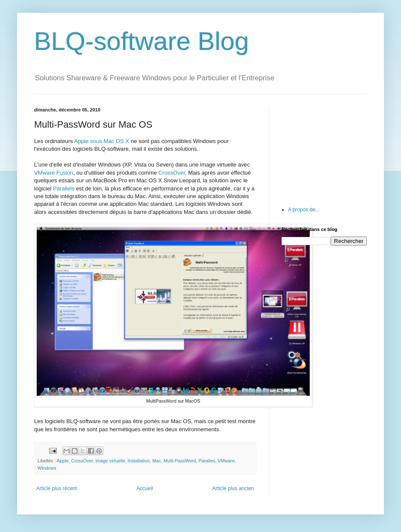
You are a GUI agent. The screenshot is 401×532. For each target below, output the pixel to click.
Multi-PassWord (180, 461)
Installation (139, 461)
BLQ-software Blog (142, 41)
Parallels (64, 189)
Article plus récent (57, 488)
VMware (226, 461)
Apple (63, 461)
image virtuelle (110, 461)
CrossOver (171, 173)
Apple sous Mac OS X (102, 141)
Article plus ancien (233, 488)
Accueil (145, 488)
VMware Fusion (54, 173)
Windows (47, 468)
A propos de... (304, 210)
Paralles (207, 461)
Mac (157, 461)
